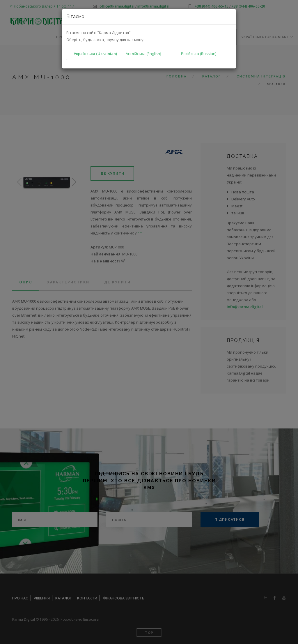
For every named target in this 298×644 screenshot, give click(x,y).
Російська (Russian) (199, 54)
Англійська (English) (143, 54)
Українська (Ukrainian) (95, 54)
